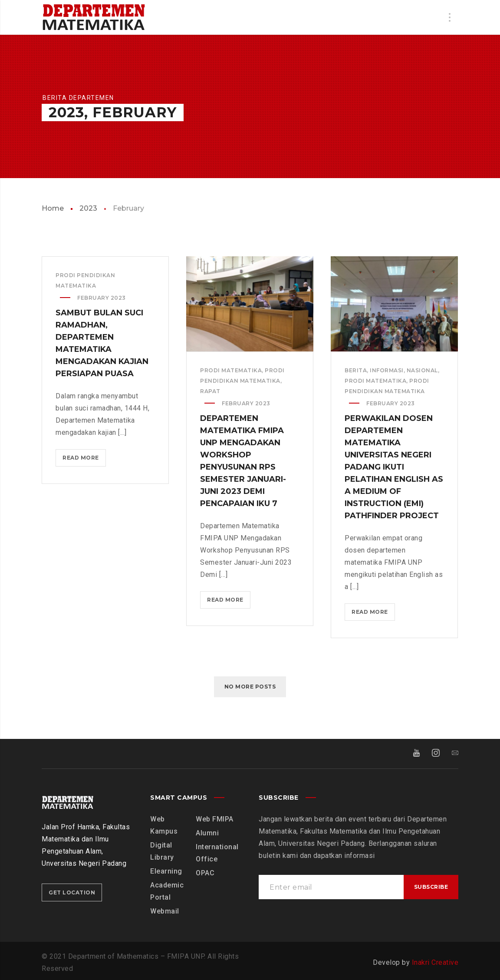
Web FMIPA (215, 819)
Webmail (165, 911)
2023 (88, 208)
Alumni (207, 833)
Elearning (166, 871)
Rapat (210, 391)
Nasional (422, 370)
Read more (83, 460)
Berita (356, 370)
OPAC (205, 873)
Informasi (387, 370)
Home (53, 208)
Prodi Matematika (231, 370)
